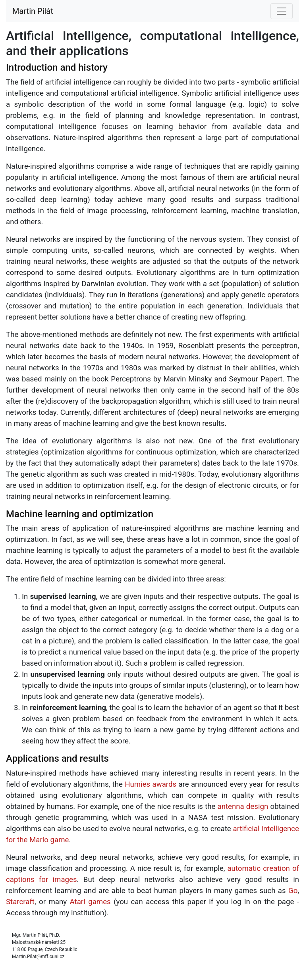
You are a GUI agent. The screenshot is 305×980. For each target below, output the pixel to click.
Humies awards (151, 784)
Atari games (90, 902)
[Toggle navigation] (282, 11)
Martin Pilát (33, 11)
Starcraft (20, 902)
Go (293, 891)
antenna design (243, 807)
